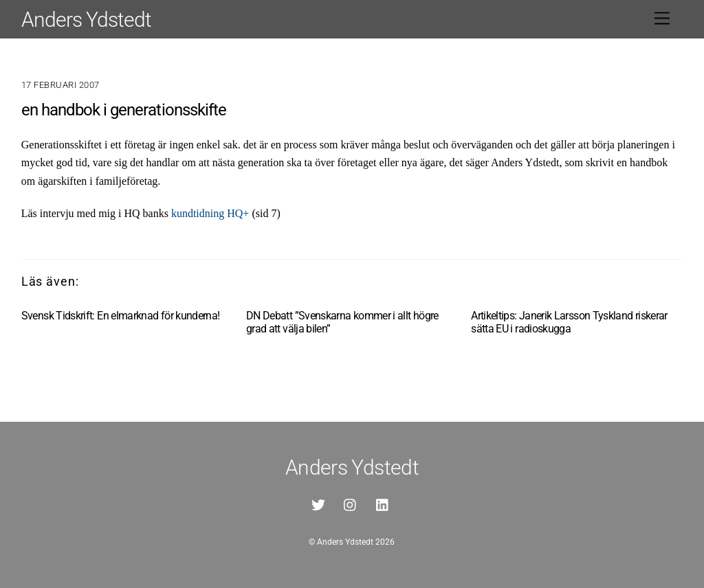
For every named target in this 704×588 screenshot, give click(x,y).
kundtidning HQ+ (210, 213)
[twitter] (318, 504)
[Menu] (662, 19)
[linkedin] (383, 504)
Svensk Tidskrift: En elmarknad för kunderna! (121, 316)
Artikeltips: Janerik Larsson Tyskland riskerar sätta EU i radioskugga (569, 322)
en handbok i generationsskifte (124, 110)
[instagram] (351, 504)
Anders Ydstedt (345, 542)
